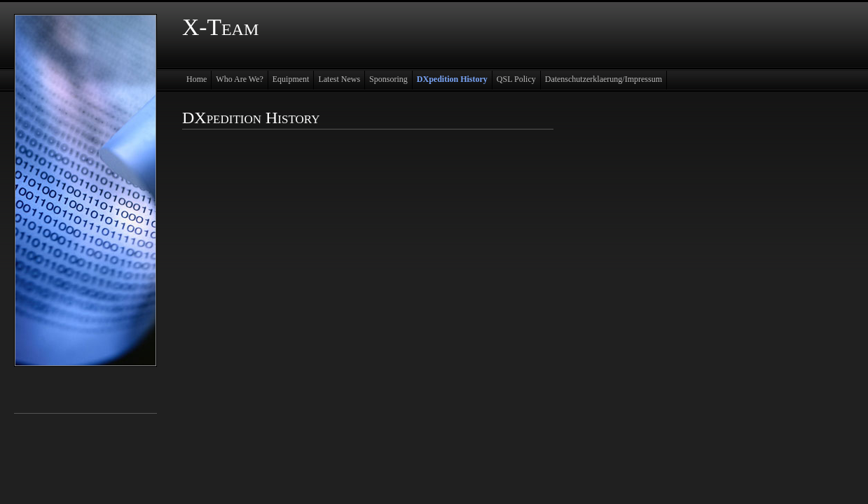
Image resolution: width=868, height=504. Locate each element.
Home (197, 79)
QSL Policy (516, 79)
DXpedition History (452, 79)
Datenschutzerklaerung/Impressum (604, 79)
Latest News (339, 79)
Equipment (291, 79)
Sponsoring (388, 79)
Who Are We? (239, 79)
